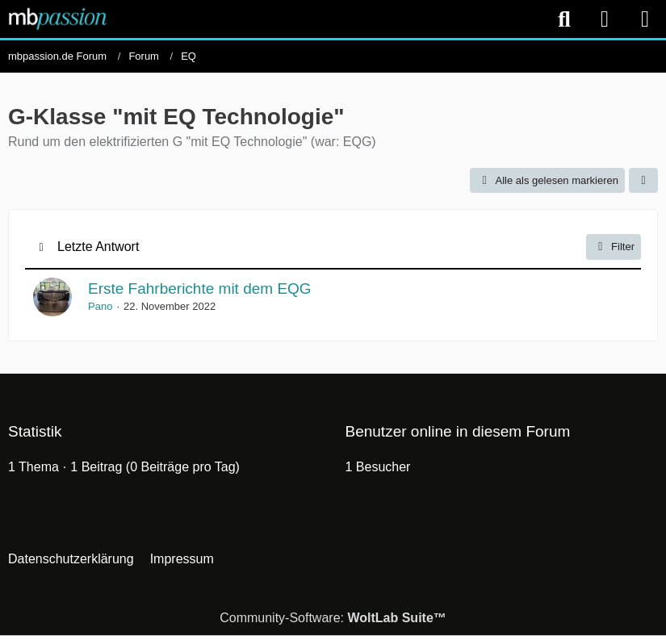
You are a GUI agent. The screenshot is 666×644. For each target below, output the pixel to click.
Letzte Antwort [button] (98, 247)
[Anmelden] (605, 19)
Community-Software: (333, 618)
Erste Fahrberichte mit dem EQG (200, 289)
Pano (100, 306)
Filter (614, 247)
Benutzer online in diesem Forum (458, 431)
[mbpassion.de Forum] (58, 19)
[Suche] (564, 19)
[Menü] (645, 19)
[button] (643, 180)
